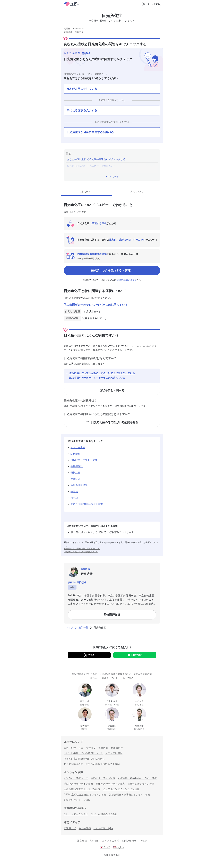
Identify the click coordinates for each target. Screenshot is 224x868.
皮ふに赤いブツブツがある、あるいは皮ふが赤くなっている (102, 373)
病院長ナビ (70, 828)
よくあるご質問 (110, 841)
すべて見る (128, 678)
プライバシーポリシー (85, 74)
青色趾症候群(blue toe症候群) (87, 504)
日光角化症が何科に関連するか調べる (90, 132)
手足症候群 (77, 466)
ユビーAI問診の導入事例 (104, 814)
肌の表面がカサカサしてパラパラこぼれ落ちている (97, 378)
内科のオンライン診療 (103, 778)
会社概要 (91, 748)
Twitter (143, 841)
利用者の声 (117, 748)
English (118, 847)
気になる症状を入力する (82, 110)
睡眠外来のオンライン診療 (78, 784)
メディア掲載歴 (114, 753)
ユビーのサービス (74, 748)
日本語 (105, 847)
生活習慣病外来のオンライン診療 (82, 789)
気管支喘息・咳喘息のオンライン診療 (130, 795)
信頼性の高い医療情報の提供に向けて (82, 549)
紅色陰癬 (75, 454)
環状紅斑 (75, 473)
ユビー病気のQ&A (103, 828)
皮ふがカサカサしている (82, 89)
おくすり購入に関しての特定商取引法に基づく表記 (92, 764)
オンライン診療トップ (76, 778)
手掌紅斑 (75, 479)
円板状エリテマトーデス (84, 460)
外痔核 (74, 491)
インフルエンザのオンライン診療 (121, 789)
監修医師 (103, 748)
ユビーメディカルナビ (76, 814)
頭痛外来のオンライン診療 (110, 784)
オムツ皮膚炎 (78, 447)
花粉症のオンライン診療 (77, 800)
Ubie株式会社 (113, 855)
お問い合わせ (129, 841)
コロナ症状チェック (127, 280)
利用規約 (68, 74)
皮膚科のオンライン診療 (141, 784)
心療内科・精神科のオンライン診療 (137, 778)
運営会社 (82, 841)
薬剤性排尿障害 (79, 485)
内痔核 (74, 498)
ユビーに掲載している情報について (81, 552)
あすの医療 (85, 828)
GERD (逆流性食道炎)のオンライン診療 (85, 795)
